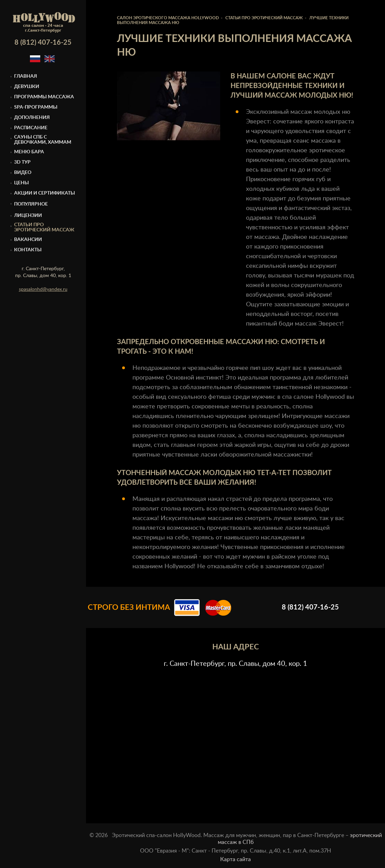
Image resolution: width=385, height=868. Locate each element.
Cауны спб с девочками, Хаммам (43, 140)
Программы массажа (44, 97)
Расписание (31, 128)
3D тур (22, 162)
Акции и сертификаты (45, 193)
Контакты (28, 250)
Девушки (27, 87)
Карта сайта (236, 859)
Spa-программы (36, 107)
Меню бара (29, 152)
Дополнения (32, 118)
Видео (23, 173)
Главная (26, 76)
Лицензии (28, 216)
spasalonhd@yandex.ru (43, 289)
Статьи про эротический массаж (44, 227)
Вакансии (28, 240)
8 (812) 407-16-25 (43, 43)
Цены (22, 183)
